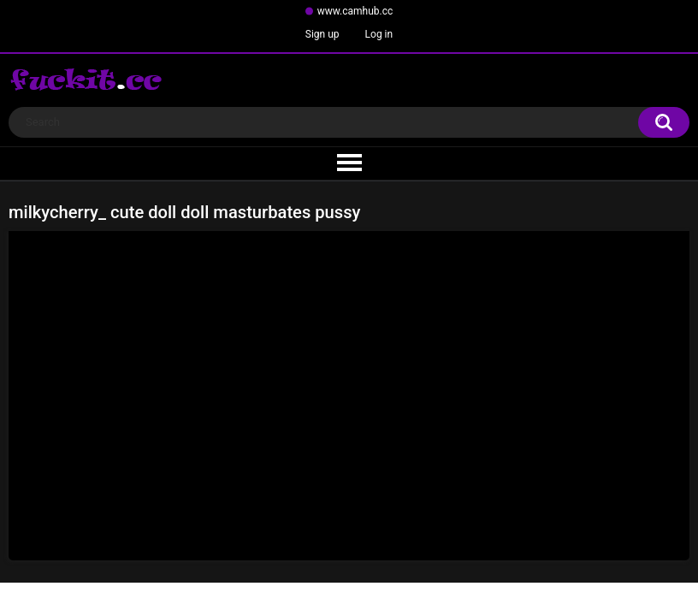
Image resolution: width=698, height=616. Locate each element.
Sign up (322, 34)
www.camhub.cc (355, 11)
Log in (379, 34)
